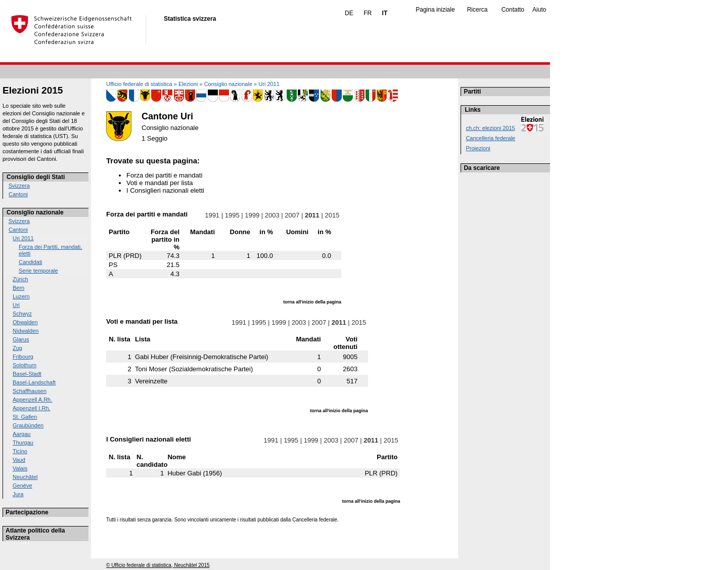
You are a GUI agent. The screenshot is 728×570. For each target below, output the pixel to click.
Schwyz (22, 314)
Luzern (21, 296)
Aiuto (539, 10)
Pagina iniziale (435, 10)
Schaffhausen (30, 391)
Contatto (513, 10)
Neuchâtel (25, 477)
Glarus (21, 339)
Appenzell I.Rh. (32, 408)
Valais (20, 468)
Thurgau (23, 443)
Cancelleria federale (490, 138)
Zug (17, 348)
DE (349, 13)
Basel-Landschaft (34, 382)
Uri (16, 305)
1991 (212, 215)
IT (385, 13)
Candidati (30, 262)
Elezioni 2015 (33, 90)
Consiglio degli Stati (36, 177)
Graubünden (28, 425)
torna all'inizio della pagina (312, 302)
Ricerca (477, 10)
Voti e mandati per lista (160, 183)
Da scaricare (482, 168)
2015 (332, 215)
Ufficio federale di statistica (139, 84)
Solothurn (25, 365)
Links (472, 110)
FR (368, 13)
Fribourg (23, 357)
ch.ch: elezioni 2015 (490, 128)
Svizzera (19, 186)
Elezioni (188, 84)
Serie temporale (38, 271)
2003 (272, 215)
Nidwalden (26, 331)
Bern (18, 288)
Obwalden (25, 322)
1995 (232, 215)
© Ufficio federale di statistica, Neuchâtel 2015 (158, 565)
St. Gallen (25, 417)
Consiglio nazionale (35, 212)
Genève (22, 486)
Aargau (21, 434)
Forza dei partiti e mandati (164, 175)
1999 (252, 215)
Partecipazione (27, 512)
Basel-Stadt (27, 374)
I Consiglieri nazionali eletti (165, 190)
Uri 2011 (23, 238)
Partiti (472, 92)
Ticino (20, 451)
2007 (292, 215)
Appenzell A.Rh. (32, 400)
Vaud (19, 460)
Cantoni (18, 194)
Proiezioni (478, 148)
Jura (18, 494)
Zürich (20, 279)
